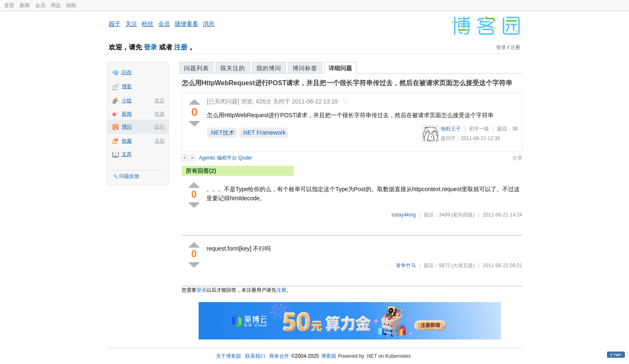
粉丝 (147, 24)
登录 (150, 47)
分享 (517, 158)
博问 (127, 127)
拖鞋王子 (451, 129)
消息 (209, 24)
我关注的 (233, 68)
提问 (160, 127)
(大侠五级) (463, 266)
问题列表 (197, 68)
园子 (115, 24)
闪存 (127, 72)
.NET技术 (222, 133)
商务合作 (279, 356)
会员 (40, 5)
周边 (56, 5)
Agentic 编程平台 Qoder (226, 158)
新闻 (25, 5)
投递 (160, 114)
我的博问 (269, 68)
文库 (127, 154)
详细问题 (340, 68)
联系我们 (255, 356)
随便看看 (187, 24)
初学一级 (479, 129)
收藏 (127, 141)
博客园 (329, 356)
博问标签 (305, 68)
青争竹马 (406, 266)
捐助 (71, 5)
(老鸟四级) (463, 215)
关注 (131, 24)
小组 (127, 101)
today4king (404, 215)
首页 (9, 5)
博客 (127, 86)
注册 (181, 47)
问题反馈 (129, 176)
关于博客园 (229, 356)
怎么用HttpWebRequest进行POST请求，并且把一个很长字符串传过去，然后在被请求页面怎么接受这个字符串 (347, 83)
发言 (160, 101)
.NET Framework (264, 133)
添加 (160, 141)
